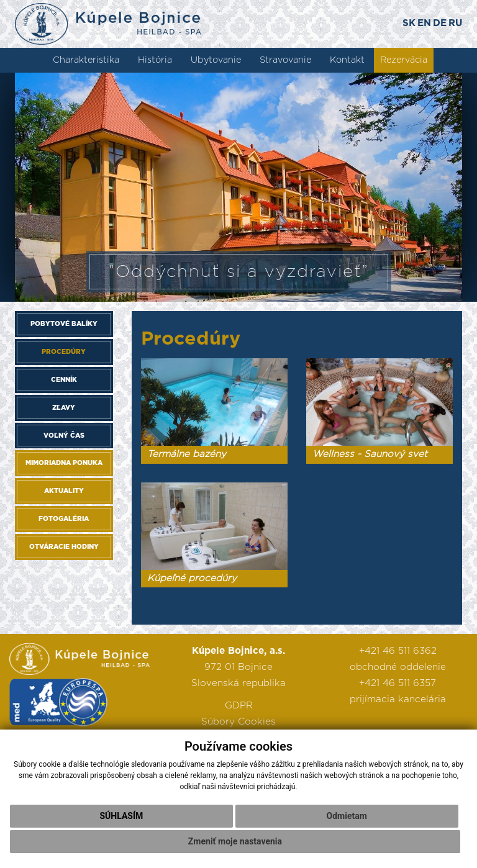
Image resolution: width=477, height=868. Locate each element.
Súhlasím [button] (121, 816)
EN (424, 23)
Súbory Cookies (238, 722)
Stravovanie (285, 60)
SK (409, 23)
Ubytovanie (216, 60)
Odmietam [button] (347, 816)
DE (440, 23)
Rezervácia (404, 60)
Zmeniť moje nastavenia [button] (235, 841)
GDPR (239, 706)
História (155, 60)
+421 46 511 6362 (398, 651)
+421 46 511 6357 (397, 683)
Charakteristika (86, 60)
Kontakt (347, 60)
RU (455, 23)
